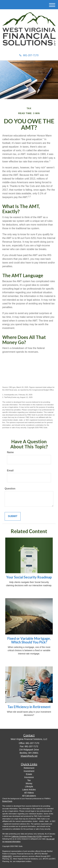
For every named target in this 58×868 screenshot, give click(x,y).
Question (10, 489)
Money (29, 783)
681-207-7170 (29, 55)
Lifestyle (29, 787)
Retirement (29, 768)
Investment (29, 771)
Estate (29, 774)
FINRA (5, 856)
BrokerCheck (7, 801)
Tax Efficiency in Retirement (29, 707)
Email (10, 471)
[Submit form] (13, 516)
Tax (29, 780)
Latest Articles (29, 790)
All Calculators (29, 796)
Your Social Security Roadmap (29, 577)
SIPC (10, 856)
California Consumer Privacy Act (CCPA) (27, 836)
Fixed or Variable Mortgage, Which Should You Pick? (29, 640)
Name (10, 452)
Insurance (29, 777)
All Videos (29, 793)
